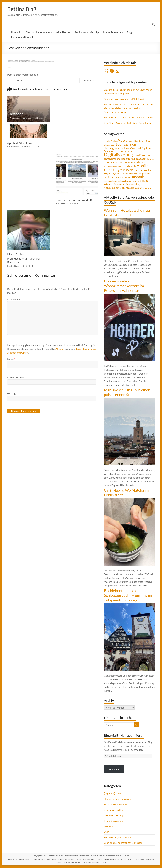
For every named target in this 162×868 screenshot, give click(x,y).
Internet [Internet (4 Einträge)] (126, 163)
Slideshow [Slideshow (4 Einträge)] (133, 174)
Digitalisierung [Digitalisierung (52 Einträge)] (118, 155)
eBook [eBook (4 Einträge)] (136, 156)
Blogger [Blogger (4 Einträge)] (107, 145)
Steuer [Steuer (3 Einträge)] (122, 177)
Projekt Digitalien (113, 821)
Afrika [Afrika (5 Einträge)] (114, 141)
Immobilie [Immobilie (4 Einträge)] (108, 163)
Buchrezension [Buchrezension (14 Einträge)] (126, 144)
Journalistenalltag (114, 810)
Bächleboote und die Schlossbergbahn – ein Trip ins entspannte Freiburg (128, 595)
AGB (104, 863)
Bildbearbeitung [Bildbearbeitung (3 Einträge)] (139, 141)
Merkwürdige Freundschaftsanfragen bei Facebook (23, 258)
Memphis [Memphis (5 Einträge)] (131, 166)
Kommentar (14, 299)
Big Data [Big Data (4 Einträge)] (129, 141)
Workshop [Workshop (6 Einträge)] (145, 188)
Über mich (17, 32)
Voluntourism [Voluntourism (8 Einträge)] (112, 188)
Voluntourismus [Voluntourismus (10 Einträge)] (130, 188)
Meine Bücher (25, 860)
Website (12, 394)
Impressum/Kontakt (22, 37)
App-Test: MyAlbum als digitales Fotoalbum (127, 123)
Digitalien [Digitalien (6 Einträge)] (127, 152)
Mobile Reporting (113, 815)
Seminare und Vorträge (87, 32)
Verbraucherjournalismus (118, 837)
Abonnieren (114, 769)
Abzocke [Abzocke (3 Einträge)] (107, 141)
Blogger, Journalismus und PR (74, 200)
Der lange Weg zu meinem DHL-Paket (124, 99)
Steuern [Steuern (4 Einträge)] (128, 177)
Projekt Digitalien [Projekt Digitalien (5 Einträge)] (113, 174)
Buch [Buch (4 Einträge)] (113, 145)
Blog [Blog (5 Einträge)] (148, 141)
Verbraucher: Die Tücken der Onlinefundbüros (129, 118)
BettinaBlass (13, 147)
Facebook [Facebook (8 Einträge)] (140, 159)
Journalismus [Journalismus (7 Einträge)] (137, 162)
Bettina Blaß (22, 9)
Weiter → (89, 80)
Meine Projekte (39, 860)
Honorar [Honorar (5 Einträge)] (150, 159)
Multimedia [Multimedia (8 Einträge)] (127, 170)
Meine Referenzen (113, 32)
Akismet (60, 349)
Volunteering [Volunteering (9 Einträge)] (132, 185)
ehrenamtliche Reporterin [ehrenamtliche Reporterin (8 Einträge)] (119, 159)
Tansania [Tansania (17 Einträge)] (138, 177)
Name (11, 359)
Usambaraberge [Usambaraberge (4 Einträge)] (111, 181)
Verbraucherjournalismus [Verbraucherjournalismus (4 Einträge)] (128, 181)
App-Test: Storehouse (20, 143)
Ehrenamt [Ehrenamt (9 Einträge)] (145, 155)
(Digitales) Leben (113, 794)
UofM (107, 832)
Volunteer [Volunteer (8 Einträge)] (118, 185)
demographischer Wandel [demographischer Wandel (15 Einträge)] (122, 148)
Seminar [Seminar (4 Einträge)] (125, 174)
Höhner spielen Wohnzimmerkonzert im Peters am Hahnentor (124, 286)
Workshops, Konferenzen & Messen (123, 843)
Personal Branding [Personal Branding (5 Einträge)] (143, 170)
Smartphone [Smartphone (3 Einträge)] (142, 174)
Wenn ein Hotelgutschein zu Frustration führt (127, 213)
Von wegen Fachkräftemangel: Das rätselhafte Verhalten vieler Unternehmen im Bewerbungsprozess (129, 108)
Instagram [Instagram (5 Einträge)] (118, 162)
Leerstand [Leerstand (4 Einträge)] (122, 166)
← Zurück (17, 80)
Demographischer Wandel (118, 799)
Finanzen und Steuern (116, 804)
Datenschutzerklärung (91, 863)
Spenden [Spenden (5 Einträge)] (115, 177)
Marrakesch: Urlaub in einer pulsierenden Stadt (127, 392)
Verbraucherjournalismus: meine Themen (48, 32)
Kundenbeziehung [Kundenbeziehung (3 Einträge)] (111, 166)
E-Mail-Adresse (16, 378)
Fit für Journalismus (136, 860)
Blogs (130, 32)
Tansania (109, 826)
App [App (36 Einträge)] (121, 140)
